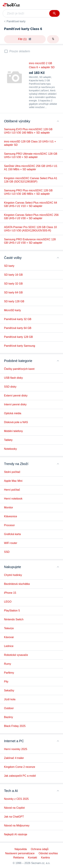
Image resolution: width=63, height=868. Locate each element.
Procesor (9, 525)
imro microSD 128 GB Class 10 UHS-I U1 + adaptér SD (30, 143)
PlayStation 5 (12, 611)
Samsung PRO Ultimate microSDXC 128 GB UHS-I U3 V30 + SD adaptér (31, 155)
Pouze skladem (20, 51)
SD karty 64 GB (13, 292)
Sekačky (9, 690)
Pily (6, 682)
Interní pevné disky (15, 404)
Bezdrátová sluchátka (17, 584)
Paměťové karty (16, 21)
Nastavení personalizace (20, 853)
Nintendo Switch (14, 619)
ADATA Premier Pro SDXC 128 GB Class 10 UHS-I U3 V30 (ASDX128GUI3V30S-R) (30, 229)
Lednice (9, 646)
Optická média (13, 413)
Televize (9, 628)
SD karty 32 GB (13, 284)
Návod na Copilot (14, 808)
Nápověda (21, 849)
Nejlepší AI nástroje (16, 834)
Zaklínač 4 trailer (14, 758)
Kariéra (45, 858)
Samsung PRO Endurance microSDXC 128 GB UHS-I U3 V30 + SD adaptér (30, 241)
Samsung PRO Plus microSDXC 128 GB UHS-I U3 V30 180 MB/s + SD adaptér (28, 192)
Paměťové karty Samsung (20, 346)
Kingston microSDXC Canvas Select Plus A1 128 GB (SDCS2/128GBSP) (31, 180)
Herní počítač (12, 490)
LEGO (8, 602)
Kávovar (9, 637)
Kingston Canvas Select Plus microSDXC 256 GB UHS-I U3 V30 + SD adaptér (31, 217)
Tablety (8, 440)
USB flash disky (13, 378)
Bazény (8, 717)
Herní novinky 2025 (16, 749)
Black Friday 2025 (15, 726)
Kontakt (32, 858)
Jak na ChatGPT (14, 817)
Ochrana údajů (40, 849)
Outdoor (9, 708)
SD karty (9, 266)
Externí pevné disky (16, 396)
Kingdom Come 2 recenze (20, 767)
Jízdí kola (10, 699)
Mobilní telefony (13, 431)
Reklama (19, 858)
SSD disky (10, 387)
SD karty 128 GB (14, 301)
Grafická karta (12, 534)
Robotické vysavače (16, 655)
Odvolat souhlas (48, 853)
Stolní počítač (12, 472)
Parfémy (9, 673)
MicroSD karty (12, 310)
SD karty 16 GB (13, 275)
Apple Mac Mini (13, 481)
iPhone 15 (10, 593)
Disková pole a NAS (16, 422)
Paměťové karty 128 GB (18, 337)
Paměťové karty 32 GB (18, 319)
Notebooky (10, 449)
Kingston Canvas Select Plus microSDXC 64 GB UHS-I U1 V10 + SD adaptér (31, 204)
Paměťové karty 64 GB (18, 328)
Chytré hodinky (13, 575)
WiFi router (11, 543)
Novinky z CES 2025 (16, 799)
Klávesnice (10, 516)
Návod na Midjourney (17, 826)
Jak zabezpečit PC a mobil (20, 776)
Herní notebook (13, 499)
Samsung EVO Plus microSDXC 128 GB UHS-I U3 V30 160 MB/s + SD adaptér (28, 131)
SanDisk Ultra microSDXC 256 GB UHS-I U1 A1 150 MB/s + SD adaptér (31, 168)
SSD (7, 552)
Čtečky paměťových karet (19, 369)
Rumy (8, 664)
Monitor (8, 507)
